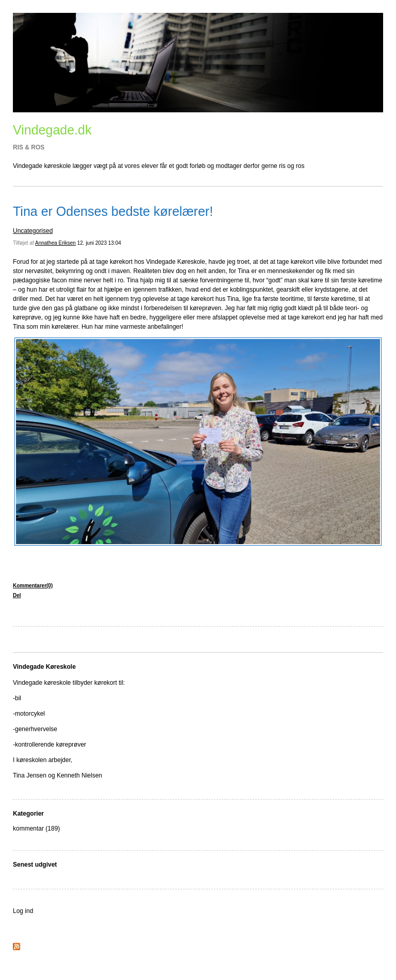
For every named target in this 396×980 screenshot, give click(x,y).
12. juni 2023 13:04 (99, 243)
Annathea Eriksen (55, 243)
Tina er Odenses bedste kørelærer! (113, 211)
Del (17, 595)
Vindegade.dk (52, 130)
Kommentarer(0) (33, 586)
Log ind (23, 911)
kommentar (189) (36, 829)
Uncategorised (33, 231)
